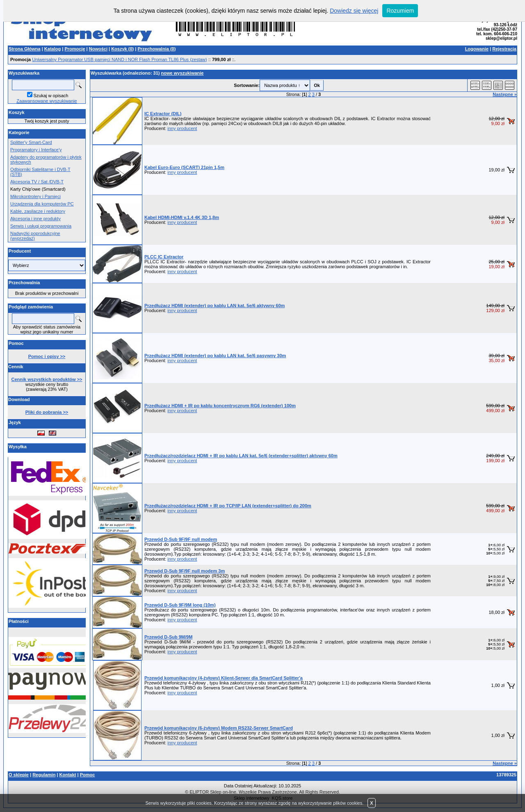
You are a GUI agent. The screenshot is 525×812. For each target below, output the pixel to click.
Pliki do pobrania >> (47, 412)
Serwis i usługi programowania (41, 226)
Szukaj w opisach (51, 96)
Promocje (75, 49)
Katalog (52, 49)
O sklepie (19, 775)
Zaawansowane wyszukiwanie (47, 101)
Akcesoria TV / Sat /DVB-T (37, 182)
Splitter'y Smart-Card (31, 142)
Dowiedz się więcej (354, 11)
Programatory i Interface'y (36, 150)
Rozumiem (400, 11)
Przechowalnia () (156, 49)
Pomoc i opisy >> (47, 356)
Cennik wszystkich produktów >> (47, 379)
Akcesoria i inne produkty (35, 219)
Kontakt (68, 775)
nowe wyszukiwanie (183, 73)
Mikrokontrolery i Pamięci (35, 196)
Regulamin (44, 775)
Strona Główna (25, 49)
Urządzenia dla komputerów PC (42, 204)
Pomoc (88, 775)
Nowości (98, 49)
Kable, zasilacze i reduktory (38, 211)
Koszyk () (122, 49)
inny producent (182, 128)
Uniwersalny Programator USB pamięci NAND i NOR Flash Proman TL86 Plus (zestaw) (120, 59)
